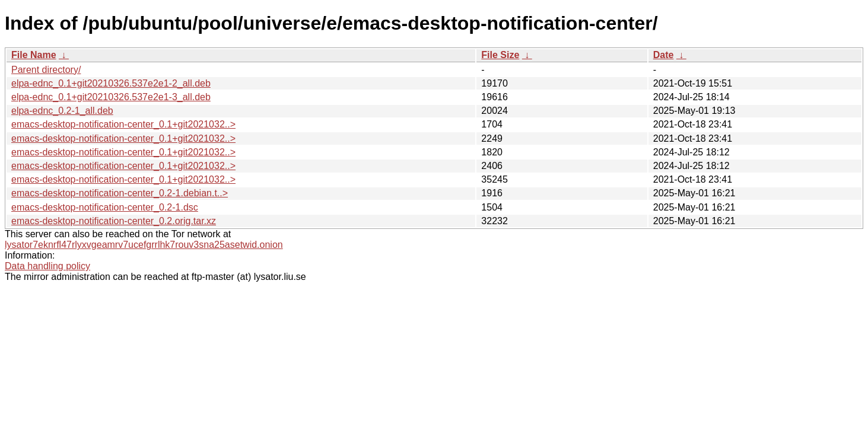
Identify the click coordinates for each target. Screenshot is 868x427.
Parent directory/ (46, 70)
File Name (34, 55)
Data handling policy (47, 266)
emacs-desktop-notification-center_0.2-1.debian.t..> (120, 193)
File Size (500, 55)
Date (664, 55)
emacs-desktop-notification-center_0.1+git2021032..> (123, 124)
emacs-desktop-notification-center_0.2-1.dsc (105, 207)
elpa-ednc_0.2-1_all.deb (62, 111)
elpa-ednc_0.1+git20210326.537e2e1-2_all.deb (111, 83)
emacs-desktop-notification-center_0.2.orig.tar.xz (114, 221)
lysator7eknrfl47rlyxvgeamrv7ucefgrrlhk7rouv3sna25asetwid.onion (144, 245)
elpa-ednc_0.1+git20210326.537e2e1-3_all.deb (111, 97)
